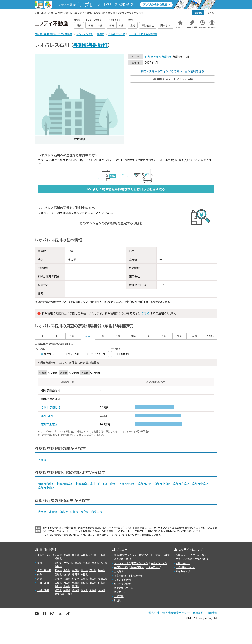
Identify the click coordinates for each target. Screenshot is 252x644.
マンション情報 (122, 580)
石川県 (93, 570)
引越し (118, 600)
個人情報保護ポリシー (176, 613)
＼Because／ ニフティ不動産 (191, 555)
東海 (39, 574)
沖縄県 (69, 594)
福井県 (102, 570)
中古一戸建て (153, 567)
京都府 (149, 57)
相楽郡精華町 (65, 484)
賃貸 (117, 555)
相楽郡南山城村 (85, 484)
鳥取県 (76, 583)
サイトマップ (183, 571)
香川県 (58, 586)
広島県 (58, 583)
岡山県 (67, 583)
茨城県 (95, 562)
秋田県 (93, 555)
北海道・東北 (44, 555)
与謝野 (42, 460)
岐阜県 (67, 574)
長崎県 (76, 590)
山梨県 (67, 570)
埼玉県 (78, 562)
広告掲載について (185, 567)
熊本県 (84, 590)
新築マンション (140, 563)
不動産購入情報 (122, 559)
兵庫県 (53, 512)
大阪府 (42, 512)
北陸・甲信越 (44, 570)
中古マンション (159, 563)
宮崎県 (102, 590)
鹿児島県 (59, 594)
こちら (145, 313)
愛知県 (58, 574)
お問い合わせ (183, 563)
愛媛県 (67, 586)
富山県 (84, 570)
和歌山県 (97, 512)
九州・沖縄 (43, 590)
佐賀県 (67, 590)
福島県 (58, 558)
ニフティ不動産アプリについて (192, 559)
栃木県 (104, 562)
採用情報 (212, 613)
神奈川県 (68, 562)
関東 (39, 562)
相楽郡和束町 (46, 484)
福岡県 (58, 590)
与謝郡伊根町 (127, 484)
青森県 (67, 555)
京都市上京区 (49, 424)
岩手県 (76, 555)
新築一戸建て (137, 567)
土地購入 (119, 571)
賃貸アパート (146, 555)
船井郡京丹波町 (107, 484)
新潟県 (58, 570)
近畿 (39, 578)
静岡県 (76, 574)
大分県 (93, 590)
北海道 (58, 555)
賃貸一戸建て (162, 555)
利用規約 (198, 613)
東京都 (58, 562)
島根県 (84, 583)
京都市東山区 (46, 488)
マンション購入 (122, 563)
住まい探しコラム (124, 588)
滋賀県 (74, 512)
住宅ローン (120, 592)
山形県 (102, 555)
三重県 (84, 574)
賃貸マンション (128, 555)
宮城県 (84, 555)
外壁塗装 (119, 596)
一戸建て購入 (121, 567)
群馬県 (58, 566)
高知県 (76, 586)
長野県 (76, 570)
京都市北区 (48, 416)
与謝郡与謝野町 (90, 45)
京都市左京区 (181, 484)
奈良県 (85, 512)
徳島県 (102, 583)
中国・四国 (43, 583)
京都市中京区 (200, 484)
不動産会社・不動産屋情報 (128, 575)
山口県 (93, 583)
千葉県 (87, 562)
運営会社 (154, 613)
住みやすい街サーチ (125, 584)
